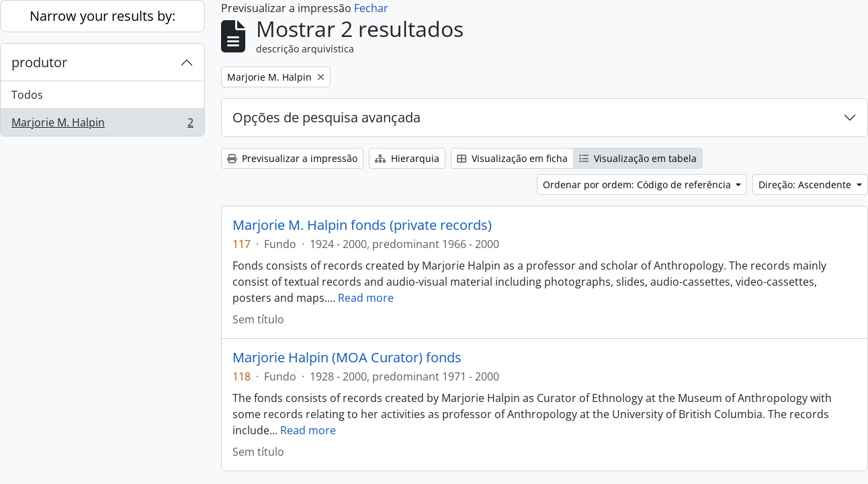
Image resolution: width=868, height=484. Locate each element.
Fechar (371, 8)
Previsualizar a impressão (292, 158)
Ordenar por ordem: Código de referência (638, 185)
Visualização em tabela (638, 158)
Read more (366, 298)
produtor (39, 62)
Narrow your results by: (102, 16)
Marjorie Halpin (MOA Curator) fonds (347, 358)
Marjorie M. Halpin (102, 125)
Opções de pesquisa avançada (327, 117)
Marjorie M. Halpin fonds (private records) (362, 225)
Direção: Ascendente (806, 185)
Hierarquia (407, 158)
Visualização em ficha (512, 158)
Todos (27, 95)
